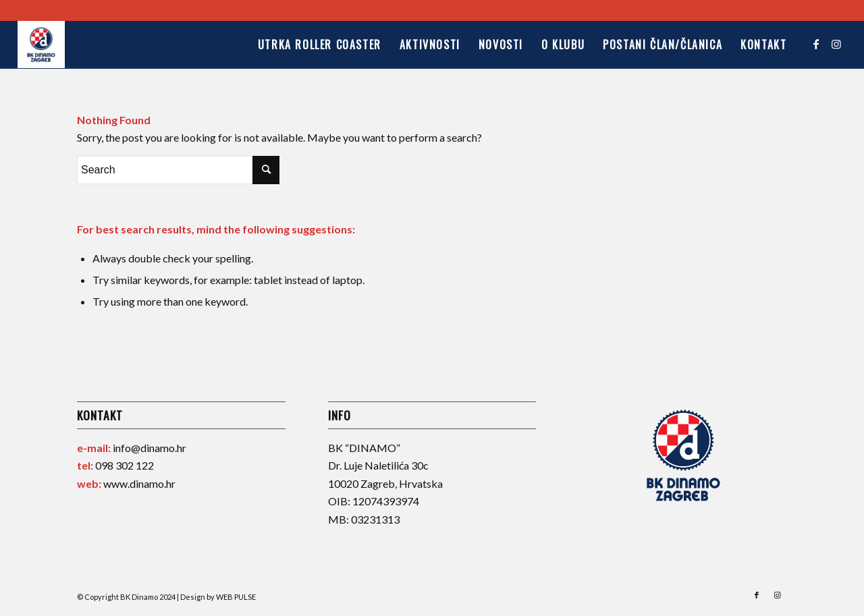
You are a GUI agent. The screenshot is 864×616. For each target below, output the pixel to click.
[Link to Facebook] (816, 44)
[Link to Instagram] (836, 44)
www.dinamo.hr (139, 483)
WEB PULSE (236, 597)
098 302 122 (125, 465)
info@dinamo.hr (150, 448)
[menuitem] (319, 45)
